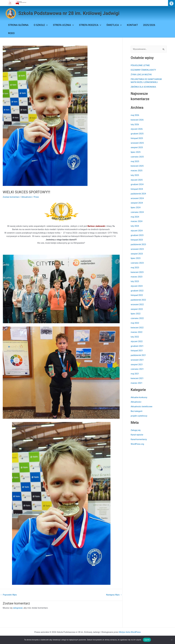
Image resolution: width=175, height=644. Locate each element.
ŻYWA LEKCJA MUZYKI (141, 75)
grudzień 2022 (137, 291)
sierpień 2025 (137, 148)
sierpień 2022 (137, 309)
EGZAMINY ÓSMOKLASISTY (144, 70)
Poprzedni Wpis (9, 595)
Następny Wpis (114, 595)
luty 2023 (135, 282)
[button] (46, 25)
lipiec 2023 (136, 258)
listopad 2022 (137, 295)
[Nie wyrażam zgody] (172, 640)
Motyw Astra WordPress (130, 632)
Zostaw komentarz (11, 197)
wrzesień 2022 (137, 304)
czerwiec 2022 (137, 318)
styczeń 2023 (137, 286)
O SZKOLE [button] (40, 25)
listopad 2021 (137, 351)
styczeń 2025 (137, 180)
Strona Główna (18, 25)
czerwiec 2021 (137, 369)
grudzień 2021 (137, 346)
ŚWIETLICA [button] (113, 25)
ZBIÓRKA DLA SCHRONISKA (144, 87)
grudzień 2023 (137, 235)
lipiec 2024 (136, 208)
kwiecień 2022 (137, 328)
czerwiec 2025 (137, 157)
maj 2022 (135, 323)
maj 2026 (135, 115)
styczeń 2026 (137, 129)
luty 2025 (135, 175)
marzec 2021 (137, 383)
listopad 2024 (137, 189)
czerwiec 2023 (137, 263)
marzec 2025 (137, 171)
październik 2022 (138, 300)
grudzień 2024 (137, 185)
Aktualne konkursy (139, 397)
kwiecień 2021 (137, 378)
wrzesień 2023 (137, 249)
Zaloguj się (136, 430)
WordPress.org (137, 444)
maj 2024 (135, 217)
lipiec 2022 (136, 314)
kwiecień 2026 (137, 120)
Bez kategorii (137, 411)
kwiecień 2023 (137, 272)
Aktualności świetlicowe (142, 407)
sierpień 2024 (137, 203)
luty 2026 (135, 124)
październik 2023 (138, 245)
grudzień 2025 (137, 134)
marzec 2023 (137, 277)
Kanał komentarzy (139, 440)
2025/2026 (147, 25)
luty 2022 (135, 337)
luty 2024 (135, 226)
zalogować (18, 608)
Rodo (11, 33)
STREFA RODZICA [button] (89, 25)
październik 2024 (138, 194)
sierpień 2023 (137, 254)
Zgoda (147, 640)
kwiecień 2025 (137, 166)
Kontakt (131, 25)
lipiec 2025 (136, 152)
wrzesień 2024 (137, 198)
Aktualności (27, 197)
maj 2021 (135, 374)
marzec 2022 (137, 332)
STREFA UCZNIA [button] (63, 25)
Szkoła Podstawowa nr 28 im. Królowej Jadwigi (69, 13)
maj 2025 (135, 161)
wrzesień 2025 (137, 143)
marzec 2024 (137, 221)
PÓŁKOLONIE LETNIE (140, 65)
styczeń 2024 (137, 231)
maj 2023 (135, 268)
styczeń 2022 (137, 341)
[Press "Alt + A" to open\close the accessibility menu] (172, 3)
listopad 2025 (137, 138)
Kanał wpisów (137, 435)
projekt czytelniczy (139, 416)
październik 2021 (138, 355)
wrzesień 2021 (137, 360)
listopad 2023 (137, 240)
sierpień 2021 (137, 365)
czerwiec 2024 (137, 212)
